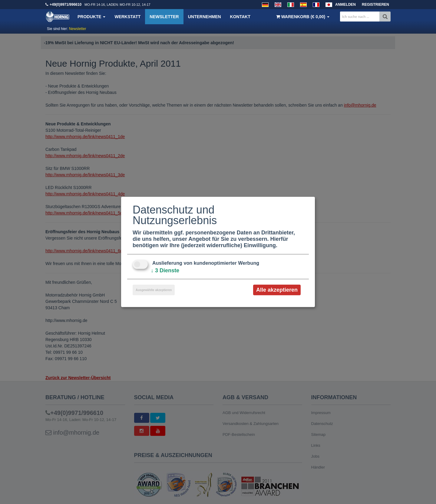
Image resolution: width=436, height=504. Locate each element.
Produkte (91, 17)
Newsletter (164, 17)
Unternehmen (205, 17)
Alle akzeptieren (277, 290)
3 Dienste (165, 270)
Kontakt (240, 17)
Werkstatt (127, 17)
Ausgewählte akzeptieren (154, 290)
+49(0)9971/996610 (66, 5)
